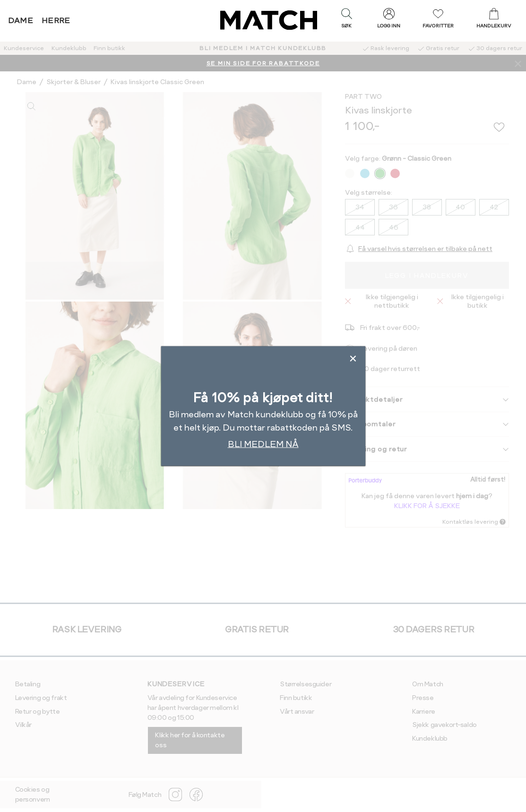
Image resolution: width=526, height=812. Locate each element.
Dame (21, 21)
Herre (56, 21)
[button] (346, 20)
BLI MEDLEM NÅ (263, 444)
